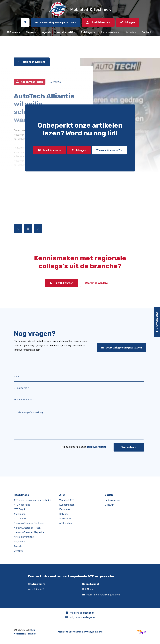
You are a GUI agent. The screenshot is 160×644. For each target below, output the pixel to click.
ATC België (20, 509)
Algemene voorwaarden (70, 632)
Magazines (20, 541)
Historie (129, 32)
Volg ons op (80, 613)
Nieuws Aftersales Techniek (29, 523)
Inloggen (79, 150)
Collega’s (64, 514)
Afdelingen (87, 32)
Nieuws (30, 32)
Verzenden (128, 447)
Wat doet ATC (65, 32)
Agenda (47, 32)
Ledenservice (109, 32)
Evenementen (67, 505)
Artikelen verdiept (24, 537)
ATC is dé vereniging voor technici (32, 500)
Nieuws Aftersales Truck (27, 528)
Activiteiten (66, 518)
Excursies (65, 509)
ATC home (12, 32)
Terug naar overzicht (32, 62)
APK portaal (66, 523)
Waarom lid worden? (108, 150)
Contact (147, 32)
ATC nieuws (20, 518)
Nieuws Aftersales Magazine (29, 532)
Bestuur (109, 505)
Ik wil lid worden (50, 150)
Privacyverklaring (93, 632)
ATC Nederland (22, 505)
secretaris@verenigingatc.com (122, 347)
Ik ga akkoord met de (85, 447)
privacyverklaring (97, 447)
